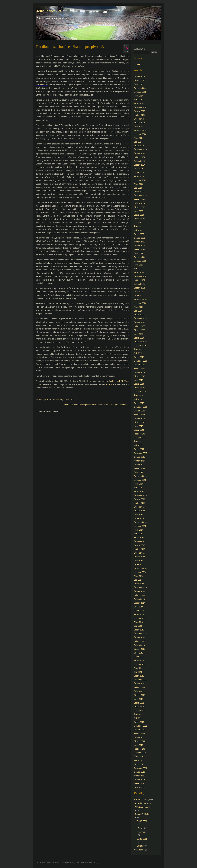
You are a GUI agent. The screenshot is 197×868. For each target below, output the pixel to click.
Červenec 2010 (141, 768)
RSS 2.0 (110, 384)
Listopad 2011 (140, 711)
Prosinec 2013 (140, 614)
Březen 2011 (140, 741)
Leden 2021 (139, 296)
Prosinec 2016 (140, 476)
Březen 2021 (140, 288)
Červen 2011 (140, 730)
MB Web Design (92, 862)
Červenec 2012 (141, 680)
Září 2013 (138, 626)
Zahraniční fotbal (143, 814)
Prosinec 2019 (140, 342)
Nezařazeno (139, 850)
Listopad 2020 (140, 303)
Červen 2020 (140, 322)
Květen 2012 (139, 687)
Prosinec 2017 (140, 434)
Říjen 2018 (139, 395)
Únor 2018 (139, 426)
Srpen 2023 (139, 192)
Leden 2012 (139, 703)
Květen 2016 (139, 503)
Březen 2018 (140, 422)
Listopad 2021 (140, 261)
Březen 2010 (140, 783)
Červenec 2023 (141, 196)
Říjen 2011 (139, 714)
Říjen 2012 (139, 668)
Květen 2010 (139, 776)
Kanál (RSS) (52, 862)
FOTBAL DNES (141, 799)
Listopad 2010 (140, 753)
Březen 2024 (140, 165)
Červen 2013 (140, 637)
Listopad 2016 (140, 480)
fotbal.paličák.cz (49, 11)
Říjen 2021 (139, 265)
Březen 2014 (140, 603)
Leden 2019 (139, 384)
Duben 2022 (139, 246)
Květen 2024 (139, 157)
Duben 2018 (139, 418)
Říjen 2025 (139, 96)
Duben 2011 (139, 737)
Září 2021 (138, 269)
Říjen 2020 (139, 307)
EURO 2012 (142, 839)
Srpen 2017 (139, 449)
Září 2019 (138, 353)
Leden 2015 (139, 564)
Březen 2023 (140, 207)
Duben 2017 (139, 465)
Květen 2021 (139, 280)
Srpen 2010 (139, 764)
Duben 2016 (139, 507)
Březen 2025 (140, 123)
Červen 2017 (140, 457)
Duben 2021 (139, 284)
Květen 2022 (139, 242)
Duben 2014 (139, 599)
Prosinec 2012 (140, 660)
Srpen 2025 (139, 103)
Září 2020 (138, 311)
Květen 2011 (139, 734)
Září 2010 (138, 760)
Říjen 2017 (139, 441)
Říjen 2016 (139, 484)
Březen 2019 (140, 376)
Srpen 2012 (139, 676)
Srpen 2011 (139, 722)
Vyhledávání (139, 49)
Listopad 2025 (140, 92)
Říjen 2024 (139, 138)
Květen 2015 (139, 549)
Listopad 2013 (140, 618)
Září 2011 (138, 718)
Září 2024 (138, 142)
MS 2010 (141, 846)
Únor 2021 (139, 292)
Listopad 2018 (140, 392)
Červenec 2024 (141, 150)
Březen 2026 (140, 80)
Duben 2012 (139, 691)
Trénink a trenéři (142, 807)
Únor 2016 (139, 515)
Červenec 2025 (141, 107)
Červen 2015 (140, 545)
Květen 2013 (139, 641)
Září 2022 (138, 230)
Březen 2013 (140, 649)
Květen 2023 (139, 199)
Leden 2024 (139, 173)
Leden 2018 (139, 430)
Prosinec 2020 (140, 299)
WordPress (40, 862)
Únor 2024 (139, 169)
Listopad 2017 (140, 438)
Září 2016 (138, 488)
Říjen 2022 (139, 226)
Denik (141, 828)
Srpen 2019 (139, 357)
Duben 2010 (139, 780)
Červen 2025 (140, 111)
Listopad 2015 (140, 526)
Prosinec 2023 (140, 176)
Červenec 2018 (141, 407)
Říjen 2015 (139, 530)
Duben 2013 (139, 645)
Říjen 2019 (139, 349)
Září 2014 (138, 580)
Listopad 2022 (140, 223)
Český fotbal (114, 381)
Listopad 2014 (140, 572)
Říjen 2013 (139, 622)
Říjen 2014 (139, 576)
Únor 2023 (139, 211)
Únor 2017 (139, 472)
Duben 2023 (139, 203)
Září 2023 (138, 188)
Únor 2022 (139, 253)
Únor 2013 (139, 653)
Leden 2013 (139, 657)
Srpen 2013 (139, 630)
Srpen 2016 (139, 491)
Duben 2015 (139, 553)
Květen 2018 (139, 415)
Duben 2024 (139, 161)
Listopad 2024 (140, 134)
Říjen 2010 (139, 757)
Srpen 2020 (139, 315)
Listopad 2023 (140, 180)
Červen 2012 (140, 684)
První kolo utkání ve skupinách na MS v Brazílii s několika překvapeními (96, 405)
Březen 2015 (140, 557)
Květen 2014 (139, 595)
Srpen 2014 (139, 584)
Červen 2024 (140, 153)
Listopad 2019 (140, 346)
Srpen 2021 (139, 272)
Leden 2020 (139, 338)
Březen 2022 (140, 249)
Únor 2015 (139, 561)
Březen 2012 (140, 695)
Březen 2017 (140, 468)
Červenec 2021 (141, 276)
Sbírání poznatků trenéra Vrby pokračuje (55, 400)
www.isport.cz (42, 85)
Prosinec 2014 (140, 568)
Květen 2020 (139, 326)
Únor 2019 (139, 380)
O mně (137, 64)
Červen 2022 (140, 238)
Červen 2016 (140, 499)
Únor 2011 (139, 745)
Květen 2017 (139, 461)
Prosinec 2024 (140, 130)
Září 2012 (138, 672)
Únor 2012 (139, 699)
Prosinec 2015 (140, 522)
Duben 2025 (139, 119)
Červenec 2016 (141, 495)
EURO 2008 (142, 821)
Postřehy (142, 832)
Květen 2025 (139, 115)
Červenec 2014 (141, 588)
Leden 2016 (139, 518)
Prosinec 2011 (140, 707)
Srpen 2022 (139, 234)
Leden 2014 (139, 611)
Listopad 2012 (140, 664)
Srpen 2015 (139, 538)
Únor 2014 (139, 607)
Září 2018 (138, 399)
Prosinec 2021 (140, 257)
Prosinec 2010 (140, 749)
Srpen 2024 (139, 146)
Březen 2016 (140, 511)
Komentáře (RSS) (67, 862)
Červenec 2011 (141, 726)
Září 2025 (138, 100)
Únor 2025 (139, 127)
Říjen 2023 (139, 184)
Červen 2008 (140, 787)
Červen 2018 (140, 411)
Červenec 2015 (141, 541)
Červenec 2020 (141, 319)
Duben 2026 (139, 76)
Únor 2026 (139, 84)
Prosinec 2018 (140, 388)
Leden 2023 (139, 215)
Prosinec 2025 (140, 88)
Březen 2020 (140, 330)
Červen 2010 (140, 772)
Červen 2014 (140, 591)
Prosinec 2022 (140, 219)
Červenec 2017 (141, 453)
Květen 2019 (139, 369)
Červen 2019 (140, 365)
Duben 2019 (139, 372)
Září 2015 (138, 534)
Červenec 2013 (141, 634)
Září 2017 (138, 445)
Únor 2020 (139, 334)
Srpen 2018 (139, 403)
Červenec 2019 (141, 361)
